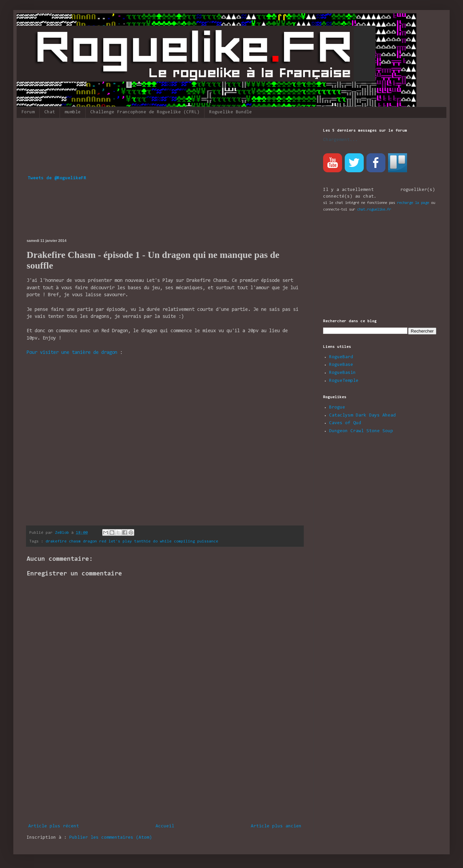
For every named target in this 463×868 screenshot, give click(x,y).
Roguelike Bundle (231, 112)
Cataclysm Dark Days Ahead (362, 416)
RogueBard (341, 357)
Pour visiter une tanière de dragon (72, 353)
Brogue (337, 408)
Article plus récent (54, 826)
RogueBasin (342, 373)
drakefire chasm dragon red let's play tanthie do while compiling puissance (132, 541)
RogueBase (341, 365)
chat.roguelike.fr (374, 210)
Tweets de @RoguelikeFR (57, 178)
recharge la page (413, 203)
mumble (73, 112)
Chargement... (340, 140)
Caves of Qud (345, 423)
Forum (28, 112)
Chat (50, 112)
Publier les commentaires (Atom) (111, 838)
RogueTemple (344, 381)
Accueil (165, 826)
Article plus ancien (276, 826)
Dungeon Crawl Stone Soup (361, 431)
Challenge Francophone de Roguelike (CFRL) (145, 112)
